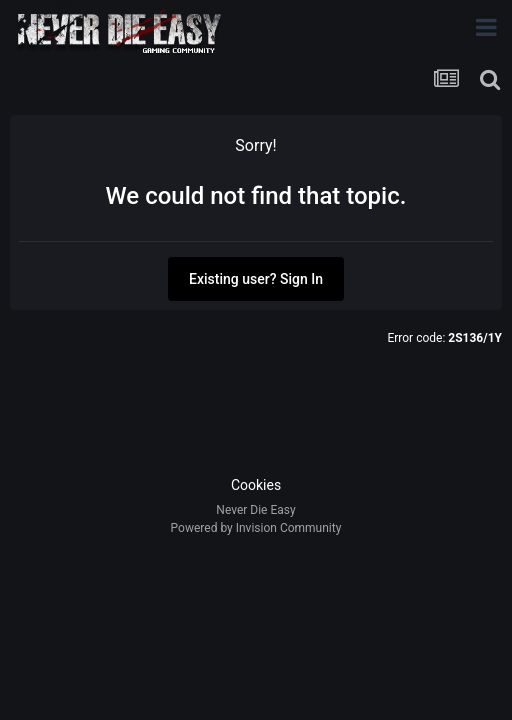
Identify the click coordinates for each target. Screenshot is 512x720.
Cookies (256, 485)
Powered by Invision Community (256, 528)
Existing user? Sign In (256, 279)
